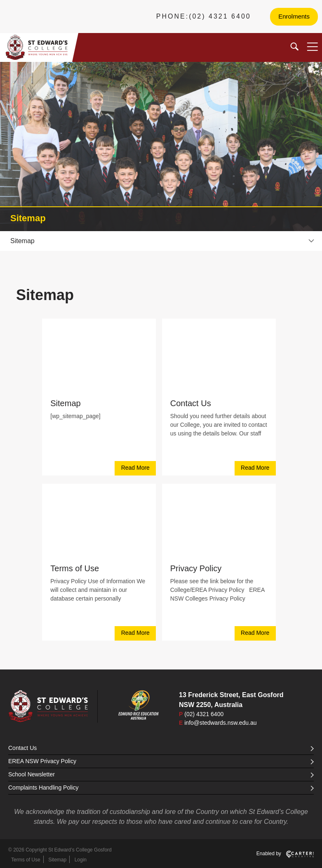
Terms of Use (75, 568)
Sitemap (65, 403)
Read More (135, 468)
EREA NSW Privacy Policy (161, 761)
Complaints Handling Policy (161, 788)
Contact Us (191, 403)
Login (81, 860)
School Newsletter (161, 774)
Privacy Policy (196, 568)
